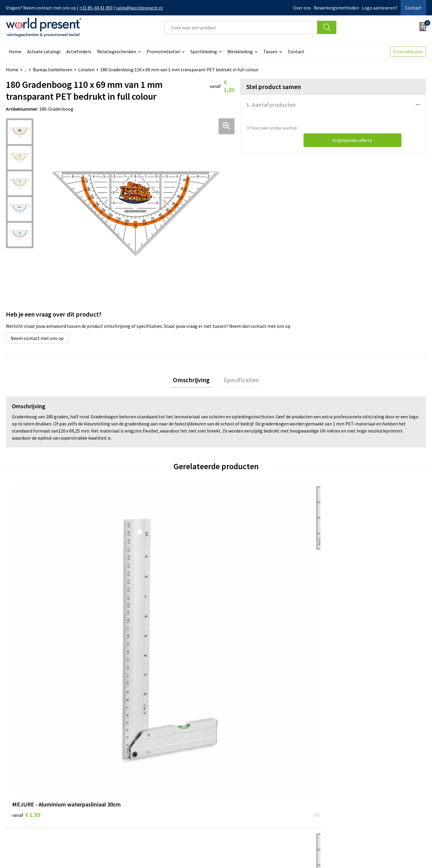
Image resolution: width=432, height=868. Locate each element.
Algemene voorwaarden (331, 855)
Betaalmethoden (241, 770)
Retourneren (236, 779)
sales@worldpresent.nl (139, 8)
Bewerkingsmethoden (336, 8)
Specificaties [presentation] (239, 381)
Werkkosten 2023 (136, 770)
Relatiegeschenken (117, 51)
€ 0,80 (341, 602)
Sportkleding (204, 51)
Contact (413, 8)
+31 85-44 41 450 (96, 8)
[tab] (194, 381)
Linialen (86, 70)
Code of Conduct (136, 779)
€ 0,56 (236, 602)
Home (15, 51)
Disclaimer (413, 855)
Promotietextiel (163, 51)
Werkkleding (240, 51)
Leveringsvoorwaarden (142, 788)
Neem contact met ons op (37, 338)
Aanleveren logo (136, 806)
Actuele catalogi (44, 51)
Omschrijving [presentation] (194, 381)
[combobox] (241, 27)
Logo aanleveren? (380, 8)
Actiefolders (79, 51)
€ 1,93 (26, 610)
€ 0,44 (131, 602)
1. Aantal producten (271, 105)
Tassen (270, 51)
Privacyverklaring (378, 855)
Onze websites (408, 51)
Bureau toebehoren (53, 70)
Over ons (302, 8)
